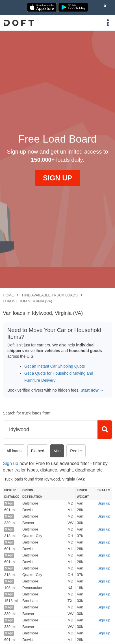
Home (8, 295)
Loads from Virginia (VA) (28, 301)
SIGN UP (57, 178)
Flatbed (38, 451)
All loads (14, 451)
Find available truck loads (50, 295)
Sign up (10, 463)
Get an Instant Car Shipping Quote (55, 366)
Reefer (76, 451)
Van (57, 451)
